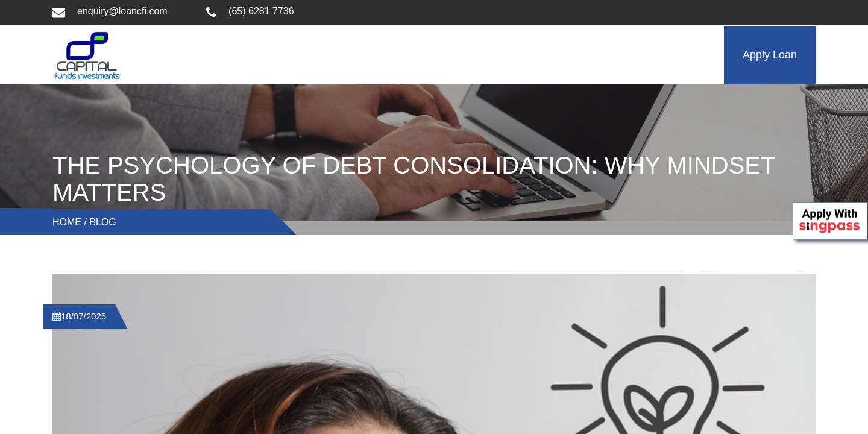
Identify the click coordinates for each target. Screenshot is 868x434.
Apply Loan (770, 55)
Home (67, 222)
